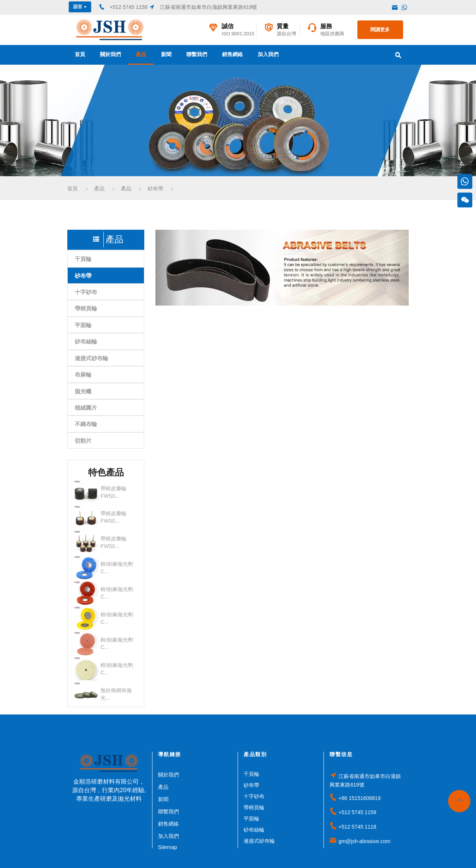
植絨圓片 (86, 408)
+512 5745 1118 (357, 827)
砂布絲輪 (86, 341)
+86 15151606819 (359, 798)
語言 (80, 7)
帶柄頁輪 (86, 308)
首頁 (80, 54)
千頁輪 (83, 259)
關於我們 (110, 54)
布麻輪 (83, 375)
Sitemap (168, 847)
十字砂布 (86, 292)
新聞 (166, 54)
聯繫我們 (197, 54)
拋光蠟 (83, 391)
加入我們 (268, 54)
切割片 (83, 441)
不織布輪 (86, 424)
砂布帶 (155, 188)
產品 (141, 54)
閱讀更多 (380, 30)
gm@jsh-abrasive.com (364, 841)
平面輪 (83, 325)
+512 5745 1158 (357, 812)
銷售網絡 (232, 54)
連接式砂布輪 (91, 358)
